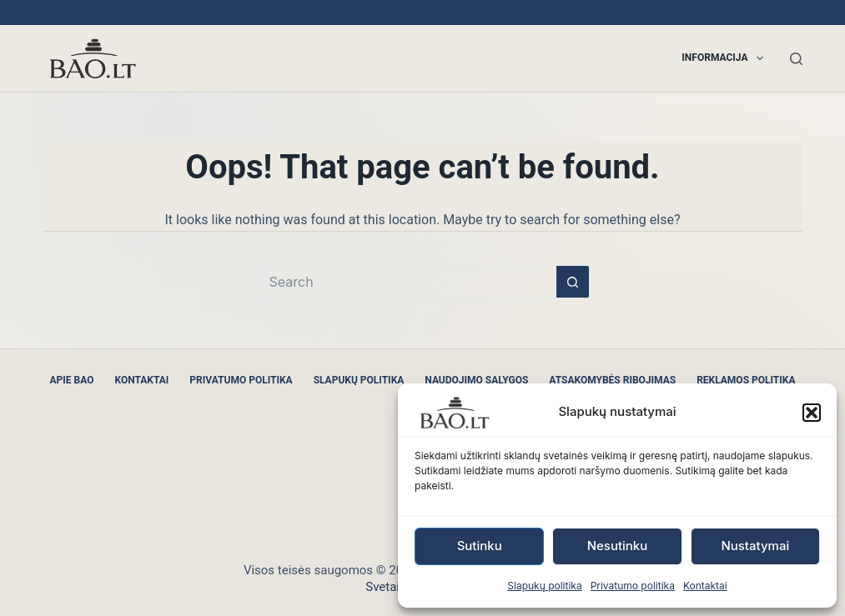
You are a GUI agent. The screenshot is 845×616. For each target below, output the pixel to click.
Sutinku (480, 546)
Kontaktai (705, 586)
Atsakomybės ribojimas (612, 380)
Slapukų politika (544, 586)
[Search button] (573, 282)
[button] (812, 413)
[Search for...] (406, 282)
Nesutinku (618, 546)
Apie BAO (72, 380)
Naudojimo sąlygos (476, 380)
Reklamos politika (746, 380)
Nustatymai (755, 546)
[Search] (796, 59)
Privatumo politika (633, 586)
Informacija (725, 58)
